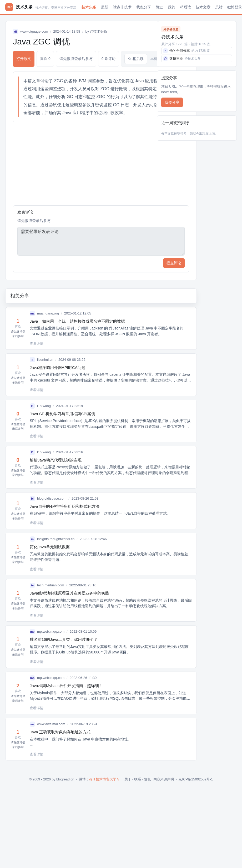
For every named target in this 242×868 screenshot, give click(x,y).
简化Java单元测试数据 (50, 547)
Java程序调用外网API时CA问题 (58, 367)
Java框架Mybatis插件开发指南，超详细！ (66, 686)
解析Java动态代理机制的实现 (56, 460)
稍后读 (185, 7)
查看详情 (37, 344)
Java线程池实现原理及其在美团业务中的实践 (69, 593)
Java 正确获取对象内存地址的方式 (60, 732)
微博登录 (235, 7)
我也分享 (144, 7)
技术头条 (89, 7)
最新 (105, 7)
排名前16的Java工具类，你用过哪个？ (64, 639)
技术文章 (203, 7)
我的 (172, 7)
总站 (219, 7)
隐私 (147, 779)
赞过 (159, 7)
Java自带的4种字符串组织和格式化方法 (65, 506)
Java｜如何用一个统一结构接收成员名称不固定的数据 (77, 321)
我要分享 (172, 102)
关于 (128, 779)
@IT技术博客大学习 (104, 779)
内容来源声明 (164, 779)
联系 (138, 779)
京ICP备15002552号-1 (196, 779)
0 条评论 (109, 59)
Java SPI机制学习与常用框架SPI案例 (62, 414)
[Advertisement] (101, 164)
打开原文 (24, 59)
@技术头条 (99, 31)
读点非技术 (122, 7)
